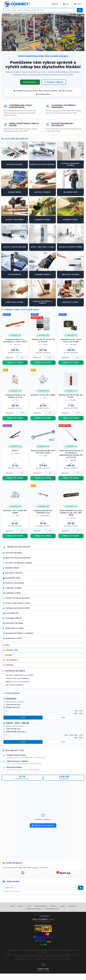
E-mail (63, 718)
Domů (12, 906)
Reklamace (72, 906)
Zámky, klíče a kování (14, 628)
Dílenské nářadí (12, 568)
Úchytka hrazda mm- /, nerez (43, 512)
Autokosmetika (12, 613)
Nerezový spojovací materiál (18, 558)
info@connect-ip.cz (13, 707)
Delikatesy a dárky (14, 638)
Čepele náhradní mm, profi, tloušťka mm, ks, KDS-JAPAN (71, 513)
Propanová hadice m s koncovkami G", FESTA (15, 341)
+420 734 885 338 (13, 729)
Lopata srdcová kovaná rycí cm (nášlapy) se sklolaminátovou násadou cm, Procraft (71, 454)
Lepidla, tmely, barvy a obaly (18, 603)
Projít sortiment (30, 82)
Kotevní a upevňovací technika (19, 563)
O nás (29, 906)
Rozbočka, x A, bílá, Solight (43, 395)
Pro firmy (53, 906)
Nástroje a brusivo (14, 573)
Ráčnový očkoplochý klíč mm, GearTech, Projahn (43, 452)
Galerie (62, 906)
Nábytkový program (14, 623)
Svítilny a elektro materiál (18, 598)
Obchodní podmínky (40, 906)
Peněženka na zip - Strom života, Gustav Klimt (71, 341)
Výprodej (9, 665)
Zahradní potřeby (13, 593)
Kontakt (21, 906)
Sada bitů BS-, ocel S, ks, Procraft (43, 341)
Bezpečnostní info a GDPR (52, 909)
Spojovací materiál (14, 553)
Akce (7, 645)
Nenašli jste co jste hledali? (18, 682)
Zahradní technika (13, 588)
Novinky (9, 655)
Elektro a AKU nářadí (15, 583)
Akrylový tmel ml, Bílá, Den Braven (71, 396)
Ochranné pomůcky (14, 618)
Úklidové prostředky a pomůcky (19, 633)
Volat (23, 718)
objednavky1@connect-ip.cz (16, 732)
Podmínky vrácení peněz (33, 909)
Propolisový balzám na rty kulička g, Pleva (15, 396)
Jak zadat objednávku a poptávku (19, 675)
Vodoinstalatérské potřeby (18, 608)
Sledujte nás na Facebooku (43, 825)
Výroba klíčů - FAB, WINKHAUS (17, 679)
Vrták (15, 451)
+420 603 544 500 (13, 705)
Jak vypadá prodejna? (14, 685)
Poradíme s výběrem (54, 82)
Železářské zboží (13, 578)
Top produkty (12, 660)
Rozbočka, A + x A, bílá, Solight (15, 512)
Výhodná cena (12, 650)
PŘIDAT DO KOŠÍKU (15, 363)
